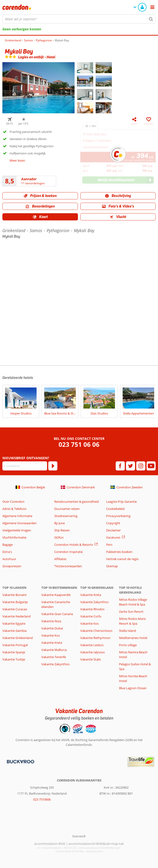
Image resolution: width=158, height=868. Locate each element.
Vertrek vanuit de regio (122, 559)
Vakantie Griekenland (18, 638)
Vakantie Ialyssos (93, 652)
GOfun (59, 537)
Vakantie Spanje (14, 652)
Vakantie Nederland (16, 616)
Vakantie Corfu (91, 616)
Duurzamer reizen (67, 509)
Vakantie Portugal (15, 645)
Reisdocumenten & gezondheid (76, 502)
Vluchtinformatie (14, 537)
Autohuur (9, 559)
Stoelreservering (66, 516)
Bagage (8, 545)
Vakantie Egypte (14, 623)
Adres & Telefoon (14, 509)
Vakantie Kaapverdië (56, 595)
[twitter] (131, 466)
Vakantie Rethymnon (95, 638)
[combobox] (79, 19)
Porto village (128, 645)
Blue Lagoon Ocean (133, 688)
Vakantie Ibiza (51, 621)
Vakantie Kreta (52, 643)
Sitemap (112, 566)
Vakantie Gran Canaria (57, 614)
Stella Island (128, 631)
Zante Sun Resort (131, 611)
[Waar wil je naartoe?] (79, 19)
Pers (109, 545)
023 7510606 (42, 799)
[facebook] (120, 466)
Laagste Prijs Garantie (121, 502)
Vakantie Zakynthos (55, 664)
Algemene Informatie (17, 516)
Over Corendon (13, 502)
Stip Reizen (62, 530)
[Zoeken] (151, 19)
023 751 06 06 (79, 445)
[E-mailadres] (25, 466)
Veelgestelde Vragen (17, 530)
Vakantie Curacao (15, 609)
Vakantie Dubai (52, 628)
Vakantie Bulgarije (15, 602)
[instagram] (141, 466)
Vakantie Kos (51, 635)
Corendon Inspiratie (68, 552)
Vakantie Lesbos (92, 645)
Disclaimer (113, 530)
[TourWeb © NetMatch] (79, 836)
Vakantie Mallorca (54, 650)
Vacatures (113, 537)
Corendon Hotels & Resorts (74, 545)
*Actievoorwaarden (68, 566)
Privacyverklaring (118, 516)
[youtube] (151, 466)
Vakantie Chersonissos (96, 631)
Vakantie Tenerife (54, 657)
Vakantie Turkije (14, 659)
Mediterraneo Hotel (133, 638)
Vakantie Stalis (91, 659)
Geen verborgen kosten (22, 29)
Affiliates (60, 559)
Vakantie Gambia (14, 631)
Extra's (7, 552)
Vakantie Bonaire (14, 595)
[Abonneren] (53, 466)
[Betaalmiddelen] (20, 761)
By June (60, 523)
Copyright (113, 523)
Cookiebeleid (115, 509)
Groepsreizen (12, 566)
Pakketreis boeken (119, 552)
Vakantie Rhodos (92, 609)
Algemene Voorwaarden (19, 523)
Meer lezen (17, 160)
